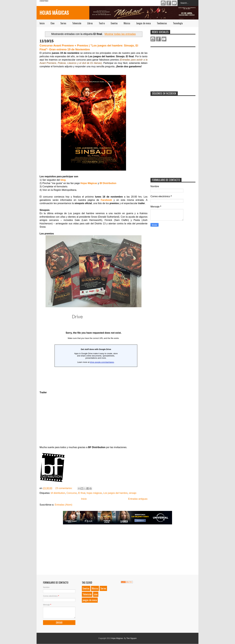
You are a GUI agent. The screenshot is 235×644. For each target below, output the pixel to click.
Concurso (72, 493)
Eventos (114, 23)
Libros (90, 23)
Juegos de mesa (143, 23)
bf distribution (58, 493)
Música (127, 23)
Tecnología (178, 23)
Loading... (94, 349)
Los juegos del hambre (115, 493)
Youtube (174, 3)
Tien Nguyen (132, 638)
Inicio (42, 23)
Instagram (163, 3)
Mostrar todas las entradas (120, 34)
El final (82, 493)
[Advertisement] (173, 67)
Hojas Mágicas (54, 13)
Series (63, 23)
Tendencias (162, 23)
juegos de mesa (90, 600)
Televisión (77, 23)
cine (96, 594)
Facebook (169, 3)
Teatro (102, 23)
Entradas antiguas (138, 499)
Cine (52, 23)
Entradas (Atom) (63, 505)
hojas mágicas (94, 493)
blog (63, 180)
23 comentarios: (64, 488)
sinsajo (133, 493)
